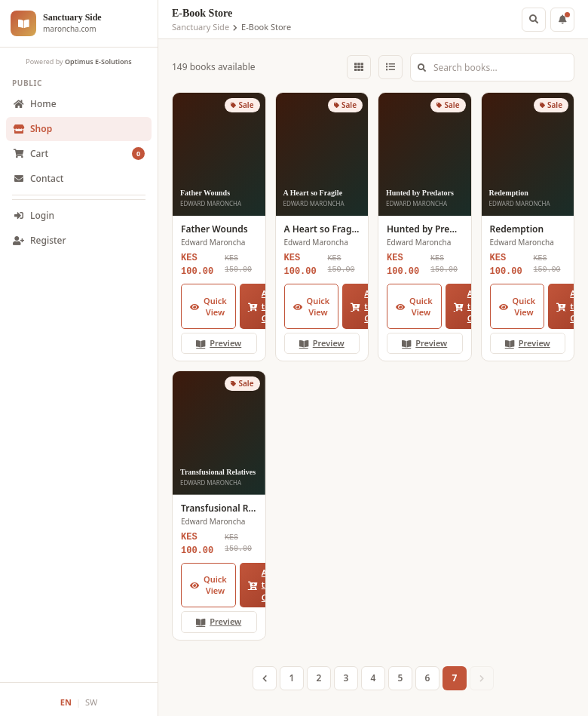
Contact (38, 178)
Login (34, 215)
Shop (32, 129)
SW (91, 702)
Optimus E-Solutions (98, 61)
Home (35, 104)
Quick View (208, 306)
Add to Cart (263, 306)
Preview (219, 343)
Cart (79, 154)
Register (40, 240)
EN (66, 702)
